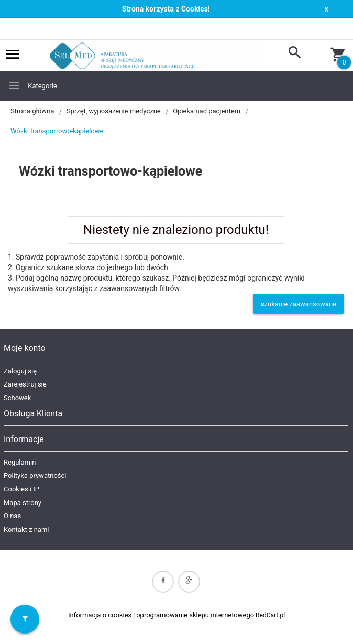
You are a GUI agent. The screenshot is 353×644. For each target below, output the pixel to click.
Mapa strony (23, 503)
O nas (12, 516)
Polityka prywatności (35, 475)
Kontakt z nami (26, 529)
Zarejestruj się (25, 384)
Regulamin (20, 462)
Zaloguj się (20, 371)
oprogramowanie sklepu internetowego (195, 615)
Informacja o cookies (100, 615)
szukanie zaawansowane (299, 304)
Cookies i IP (21, 489)
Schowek (17, 398)
